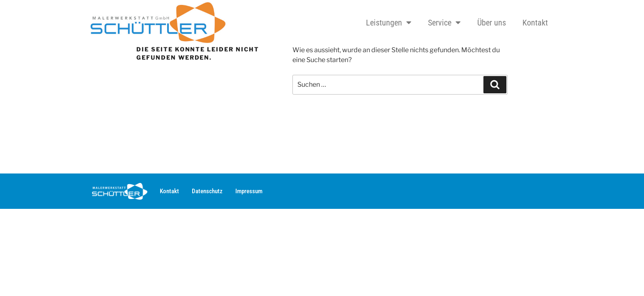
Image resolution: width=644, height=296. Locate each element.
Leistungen (389, 23)
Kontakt (535, 23)
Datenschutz (207, 191)
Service (444, 23)
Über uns (492, 23)
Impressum (249, 191)
